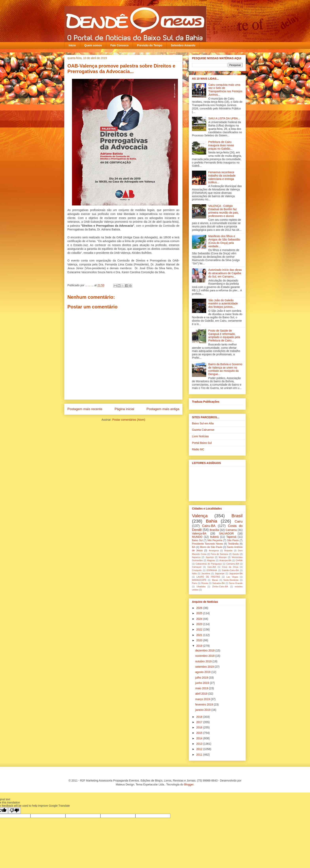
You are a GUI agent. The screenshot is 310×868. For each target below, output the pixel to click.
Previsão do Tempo (150, 45)
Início (72, 45)
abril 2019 (202, 694)
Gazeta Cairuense (203, 430)
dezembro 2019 (205, 650)
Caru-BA (212, 567)
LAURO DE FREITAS (208, 577)
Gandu (236, 554)
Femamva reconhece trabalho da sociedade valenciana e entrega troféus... (222, 177)
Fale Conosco (119, 45)
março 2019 (203, 699)
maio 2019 (202, 688)
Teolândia (233, 544)
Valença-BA (199, 533)
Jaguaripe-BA (236, 573)
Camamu (231, 530)
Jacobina (206, 573)
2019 (200, 646)
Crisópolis (197, 570)
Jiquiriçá (209, 557)
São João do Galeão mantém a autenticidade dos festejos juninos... (223, 304)
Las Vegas (232, 577)
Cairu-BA (209, 526)
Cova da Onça (230, 567)
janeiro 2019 (203, 710)
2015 (200, 733)
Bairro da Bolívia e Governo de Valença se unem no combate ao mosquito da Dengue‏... (225, 369)
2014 (200, 738)
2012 (200, 749)
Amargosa (214, 550)
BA (194, 547)
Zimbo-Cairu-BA (220, 587)
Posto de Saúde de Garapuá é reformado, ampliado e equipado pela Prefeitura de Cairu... (224, 336)
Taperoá (231, 537)
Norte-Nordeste (231, 580)
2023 (200, 624)
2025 (200, 613)
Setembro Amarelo (183, 45)
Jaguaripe (220, 573)
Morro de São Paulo (211, 547)
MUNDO (197, 537)
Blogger (189, 784)
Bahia (211, 521)
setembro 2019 (205, 667)
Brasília (214, 530)
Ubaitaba (201, 587)
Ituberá (214, 537)
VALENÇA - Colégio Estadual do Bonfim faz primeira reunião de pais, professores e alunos (224, 211)
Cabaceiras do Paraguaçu (209, 564)
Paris (195, 583)
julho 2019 (202, 678)
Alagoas (211, 560)
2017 (200, 722)
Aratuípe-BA (225, 560)
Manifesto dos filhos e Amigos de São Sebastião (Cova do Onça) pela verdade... (224, 241)
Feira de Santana (219, 554)
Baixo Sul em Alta (203, 423)
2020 (200, 640)
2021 (200, 635)
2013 (200, 744)
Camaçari (197, 567)
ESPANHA (212, 570)
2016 (200, 727)
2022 (200, 629)
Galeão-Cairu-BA (230, 570)
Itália (194, 573)
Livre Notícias (200, 436)
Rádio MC (198, 449)
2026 (200, 608)
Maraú (215, 580)
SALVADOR (226, 533)
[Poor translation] (14, 810)
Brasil (237, 516)
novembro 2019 (205, 656)
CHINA (239, 560)
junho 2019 (203, 683)
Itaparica (196, 557)
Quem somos (93, 45)
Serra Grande (236, 583)
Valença (200, 516)
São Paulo (233, 540)
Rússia (205, 583)
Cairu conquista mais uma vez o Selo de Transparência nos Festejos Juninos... (225, 90)
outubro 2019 (204, 661)
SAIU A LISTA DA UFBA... (224, 118)
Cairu (239, 521)
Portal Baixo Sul (202, 443)
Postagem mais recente (85, 409)
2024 (200, 619)
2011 (200, 755)
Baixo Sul (197, 540)
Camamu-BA (233, 564)
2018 (200, 717)
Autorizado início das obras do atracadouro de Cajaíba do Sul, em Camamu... (225, 273)
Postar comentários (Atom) (129, 420)
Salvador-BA (219, 583)
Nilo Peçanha (215, 540)
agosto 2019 (203, 672)
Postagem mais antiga (163, 409)
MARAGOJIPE (199, 580)
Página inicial (124, 409)
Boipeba (228, 550)
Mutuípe (223, 557)
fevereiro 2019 (205, 704)
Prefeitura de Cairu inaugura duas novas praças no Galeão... (221, 145)
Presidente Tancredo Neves (207, 544)
